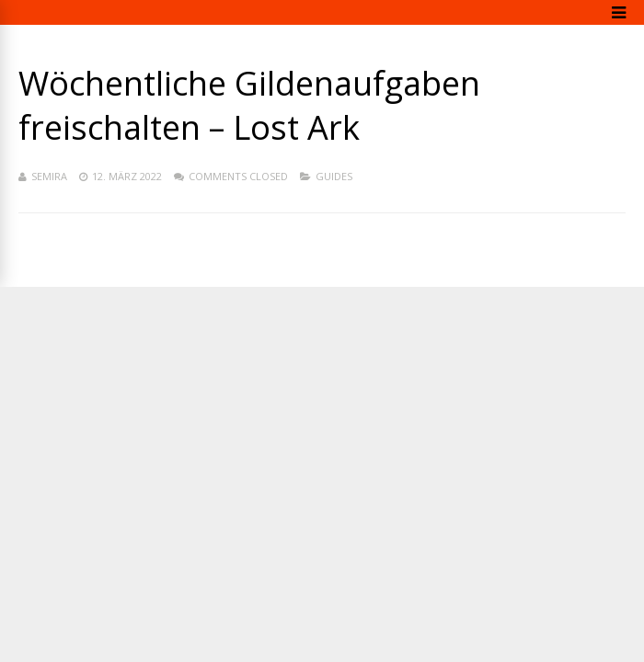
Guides (334, 176)
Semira (49, 176)
